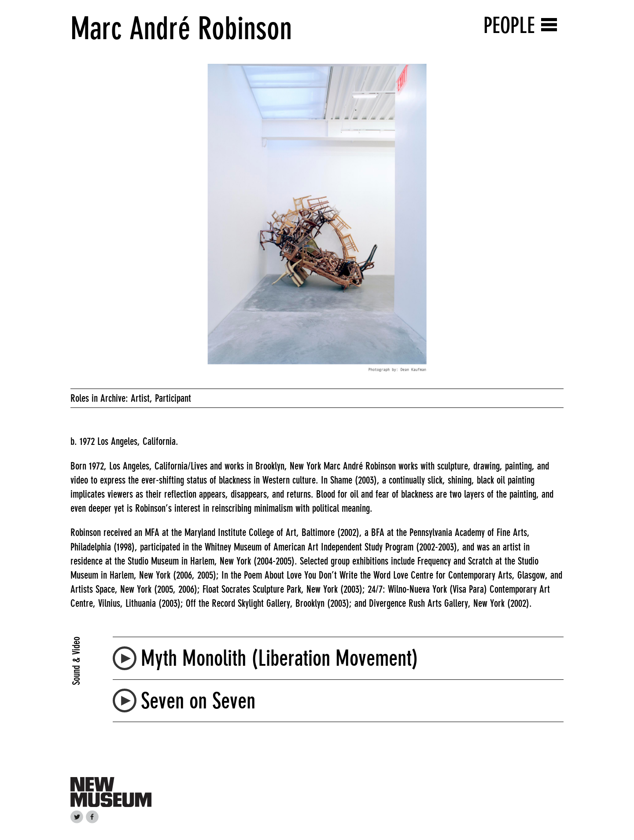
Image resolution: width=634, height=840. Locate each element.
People (509, 25)
